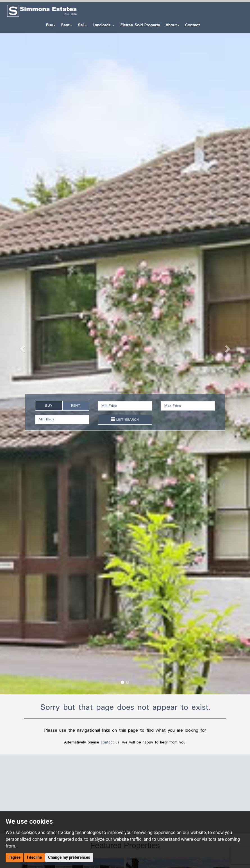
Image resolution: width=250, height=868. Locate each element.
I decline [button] (34, 857)
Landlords (104, 25)
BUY (49, 406)
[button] (19, 347)
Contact (192, 25)
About (172, 25)
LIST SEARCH (125, 420)
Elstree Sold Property (140, 25)
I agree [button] (14, 857)
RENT (76, 406)
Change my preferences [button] (69, 857)
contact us (110, 742)
